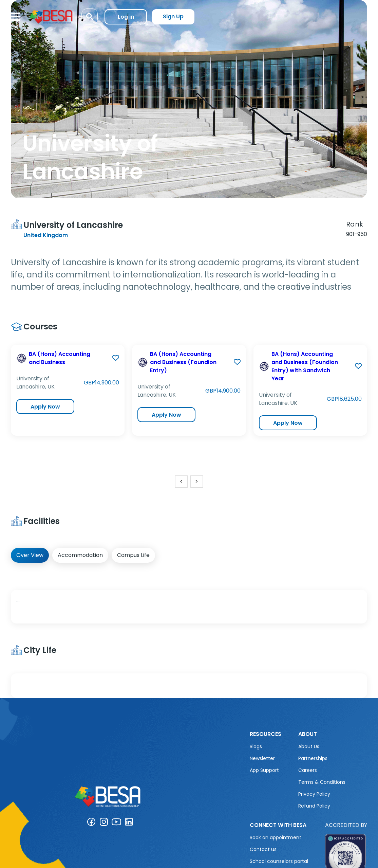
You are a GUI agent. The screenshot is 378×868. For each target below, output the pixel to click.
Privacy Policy (314, 794)
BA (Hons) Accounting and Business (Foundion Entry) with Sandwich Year (305, 366)
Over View (30, 555)
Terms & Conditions (322, 782)
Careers (308, 770)
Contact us (263, 849)
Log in (126, 17)
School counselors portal (279, 861)
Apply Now (45, 407)
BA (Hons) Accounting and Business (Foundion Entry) (183, 362)
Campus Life (133, 555)
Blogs (256, 746)
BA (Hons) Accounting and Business (60, 358)
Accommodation (80, 555)
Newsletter (262, 758)
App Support (264, 770)
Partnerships (313, 758)
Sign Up (173, 16)
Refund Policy (314, 806)
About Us (309, 746)
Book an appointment (276, 837)
